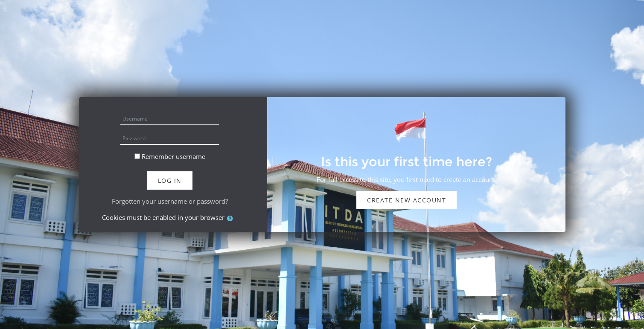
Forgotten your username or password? (170, 201)
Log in (170, 180)
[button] (232, 218)
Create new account (407, 200)
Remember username (173, 156)
